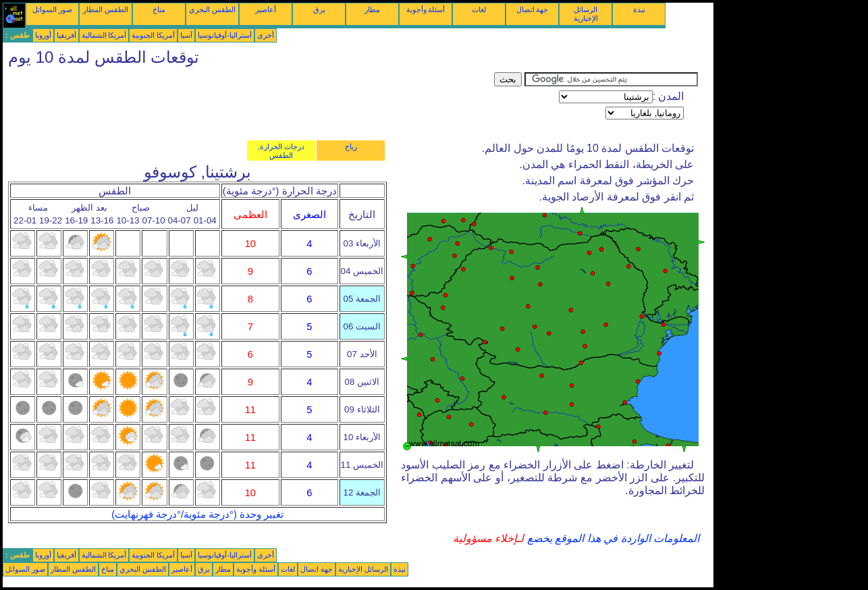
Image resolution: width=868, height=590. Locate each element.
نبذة (639, 9)
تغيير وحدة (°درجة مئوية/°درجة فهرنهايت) (197, 514)
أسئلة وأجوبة (426, 9)
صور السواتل (52, 9)
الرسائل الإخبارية (586, 14)
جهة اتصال (533, 9)
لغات (479, 9)
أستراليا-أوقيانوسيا (225, 35)
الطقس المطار (106, 9)
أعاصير (266, 9)
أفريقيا (66, 35)
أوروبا (43, 35)
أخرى (266, 35)
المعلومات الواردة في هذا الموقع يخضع (612, 538)
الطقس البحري (212, 9)
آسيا (186, 35)
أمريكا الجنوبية (153, 35)
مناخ (159, 9)
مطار (372, 9)
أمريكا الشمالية (104, 35)
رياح (351, 146)
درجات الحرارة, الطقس (281, 151)
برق (319, 9)
